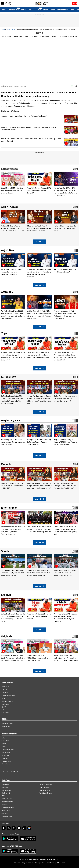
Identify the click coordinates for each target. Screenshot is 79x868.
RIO (58, 863)
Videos (24, 10)
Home (3, 10)
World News (5, 741)
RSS (63, 863)
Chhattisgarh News (8, 807)
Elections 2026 (13, 10)
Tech (72, 10)
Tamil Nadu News (7, 802)
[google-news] (29, 828)
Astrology (36, 36)
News (3, 29)
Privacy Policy (40, 863)
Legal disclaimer (28, 863)
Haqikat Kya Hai (11, 420)
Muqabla (6, 464)
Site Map (17, 863)
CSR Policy (51, 863)
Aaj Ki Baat (8, 250)
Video (8, 29)
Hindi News (5, 704)
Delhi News (5, 787)
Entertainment (63, 10)
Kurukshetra (9, 377)
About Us (5, 690)
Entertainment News (8, 749)
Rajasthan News (45, 787)
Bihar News (5, 784)
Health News (6, 764)
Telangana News (45, 790)
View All (39, 242)
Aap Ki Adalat (9, 207)
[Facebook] (4, 828)
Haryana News (6, 790)
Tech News (5, 755)
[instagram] (14, 828)
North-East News (7, 799)
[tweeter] (9, 828)
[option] (13, 183)
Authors (4, 710)
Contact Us (5, 687)
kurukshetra (63, 36)
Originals (46, 36)
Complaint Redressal (8, 695)
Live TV (4, 707)
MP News (5, 796)
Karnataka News (7, 816)
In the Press (5, 698)
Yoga (54, 36)
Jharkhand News (7, 793)
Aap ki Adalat (6, 36)
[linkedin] (24, 828)
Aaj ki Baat (18, 36)
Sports (53, 10)
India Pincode (6, 726)
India (30, 10)
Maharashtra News (46, 784)
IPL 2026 (38, 10)
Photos (4, 744)
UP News (5, 805)
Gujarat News (6, 810)
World (46, 10)
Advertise (5, 693)
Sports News (6, 752)
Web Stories (5, 713)
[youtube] (19, 828)
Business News (6, 761)
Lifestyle (6, 595)
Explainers (5, 758)
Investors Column (7, 701)
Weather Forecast (7, 723)
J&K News (5, 813)
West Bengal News (46, 793)
